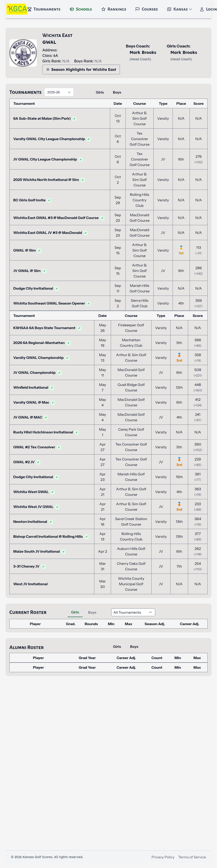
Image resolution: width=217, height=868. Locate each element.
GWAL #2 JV (27, 462)
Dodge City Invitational (36, 288)
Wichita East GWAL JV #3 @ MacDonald (50, 233)
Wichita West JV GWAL (36, 507)
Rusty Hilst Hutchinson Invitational (46, 432)
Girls (100, 92)
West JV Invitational (30, 584)
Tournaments (44, 9)
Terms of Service (192, 857)
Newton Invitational (33, 521)
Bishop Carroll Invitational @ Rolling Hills (51, 536)
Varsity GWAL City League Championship (52, 139)
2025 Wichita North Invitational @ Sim (49, 180)
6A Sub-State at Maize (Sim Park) (45, 118)
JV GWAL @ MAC (31, 417)
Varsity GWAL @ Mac (34, 402)
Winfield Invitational (34, 387)
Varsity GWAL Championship (41, 358)
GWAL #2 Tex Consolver (37, 447)
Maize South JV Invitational (39, 551)
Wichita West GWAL (34, 492)
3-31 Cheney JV (29, 566)
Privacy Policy (163, 857)
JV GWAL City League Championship (48, 159)
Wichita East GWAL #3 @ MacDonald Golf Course (59, 218)
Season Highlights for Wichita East (81, 69)
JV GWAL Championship (37, 372)
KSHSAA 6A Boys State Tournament (47, 328)
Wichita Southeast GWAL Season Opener (52, 303)
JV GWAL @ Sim (30, 271)
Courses (146, 9)
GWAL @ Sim (27, 250)
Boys (117, 92)
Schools (81, 9)
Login (208, 9)
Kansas (180, 9)
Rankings (114, 9)
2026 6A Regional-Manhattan (42, 343)
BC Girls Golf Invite (32, 200)
